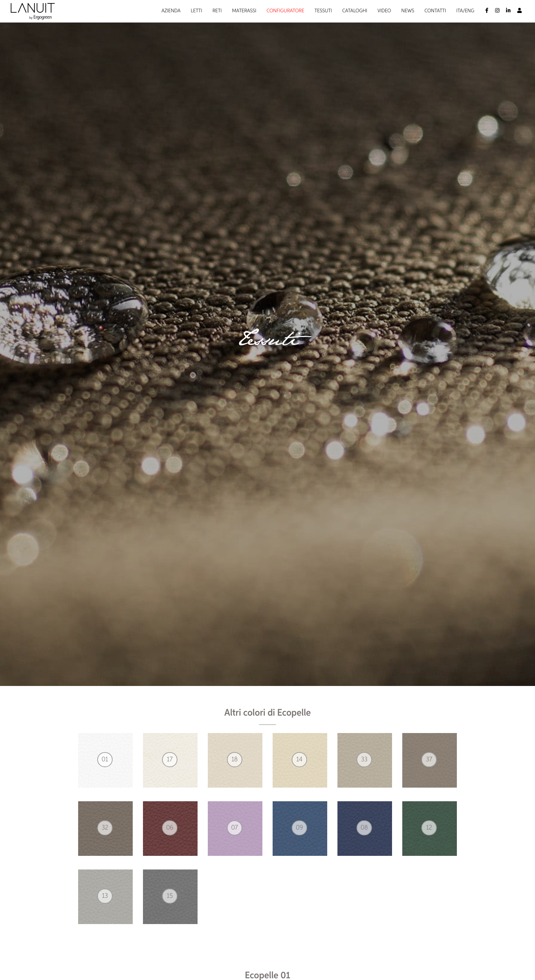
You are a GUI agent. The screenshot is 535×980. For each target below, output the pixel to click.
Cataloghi (355, 11)
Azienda (171, 11)
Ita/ (460, 11)
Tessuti (323, 11)
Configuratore (285, 11)
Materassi (244, 11)
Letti (197, 11)
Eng (469, 11)
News (408, 11)
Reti (217, 11)
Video (384, 11)
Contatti (435, 11)
